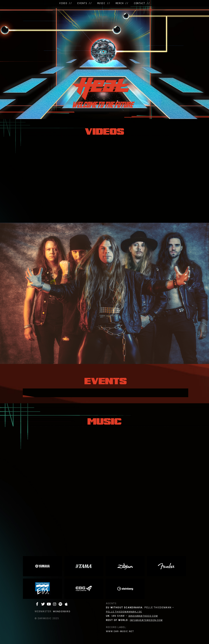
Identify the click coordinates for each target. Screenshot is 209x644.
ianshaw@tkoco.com (143, 616)
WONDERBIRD (62, 611)
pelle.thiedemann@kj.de (124, 612)
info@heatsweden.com (147, 620)
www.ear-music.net (120, 631)
